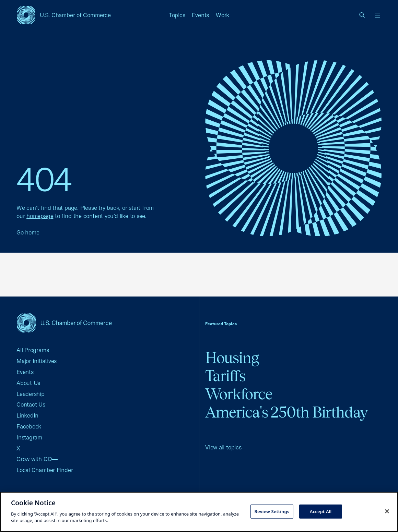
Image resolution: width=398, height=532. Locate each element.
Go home (28, 232)
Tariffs (225, 376)
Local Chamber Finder (45, 470)
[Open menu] (377, 15)
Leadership (31, 394)
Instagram (29, 437)
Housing (232, 358)
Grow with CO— (37, 459)
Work (223, 15)
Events (200, 15)
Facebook (29, 426)
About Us (28, 383)
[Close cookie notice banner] (387, 511)
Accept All (321, 511)
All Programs (33, 350)
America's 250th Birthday (286, 412)
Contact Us (31, 404)
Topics (177, 15)
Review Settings (272, 511)
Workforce (239, 394)
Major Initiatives (37, 361)
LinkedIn (27, 415)
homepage (40, 216)
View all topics (223, 447)
